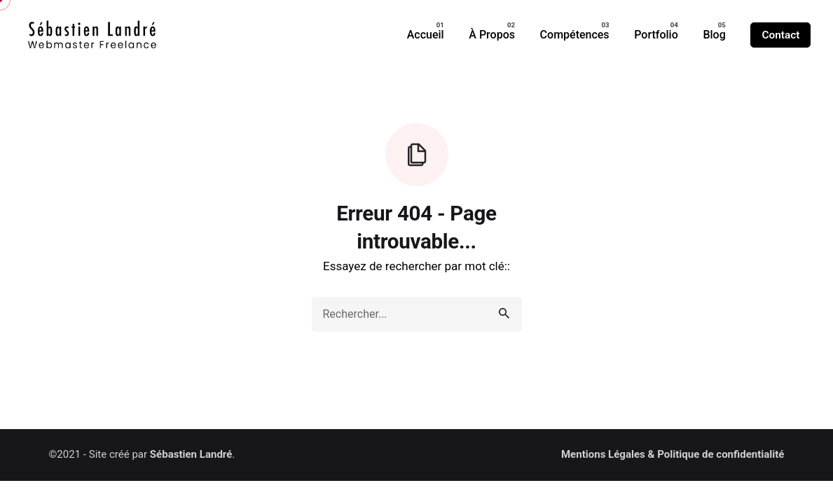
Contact (780, 35)
